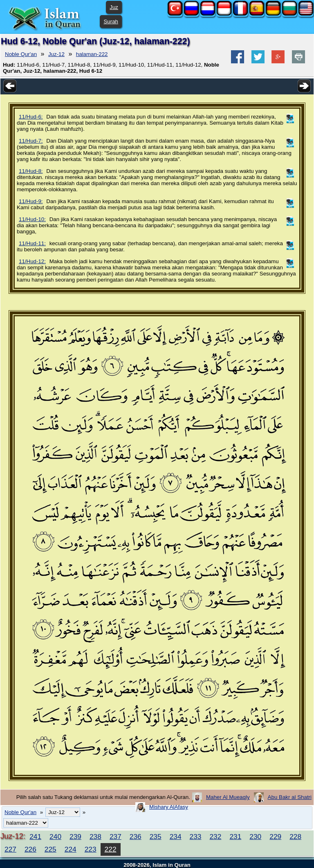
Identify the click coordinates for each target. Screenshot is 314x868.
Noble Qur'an (21, 54)
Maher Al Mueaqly (228, 797)
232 (215, 837)
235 (156, 837)
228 (295, 837)
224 (71, 849)
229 (275, 837)
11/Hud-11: (32, 243)
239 (75, 837)
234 (176, 837)
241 (35, 837)
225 (50, 849)
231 (235, 837)
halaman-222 (92, 54)
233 (196, 837)
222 (111, 849)
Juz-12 (56, 54)
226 (30, 849)
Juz (114, 7)
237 (116, 837)
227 (10, 849)
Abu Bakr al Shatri (290, 797)
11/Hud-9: (31, 201)
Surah (111, 21)
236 (136, 837)
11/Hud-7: (31, 141)
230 (255, 837)
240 (55, 837)
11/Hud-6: (31, 117)
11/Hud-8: (31, 171)
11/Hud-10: (32, 219)
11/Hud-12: (32, 261)
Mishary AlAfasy (169, 807)
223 (91, 849)
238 (95, 837)
